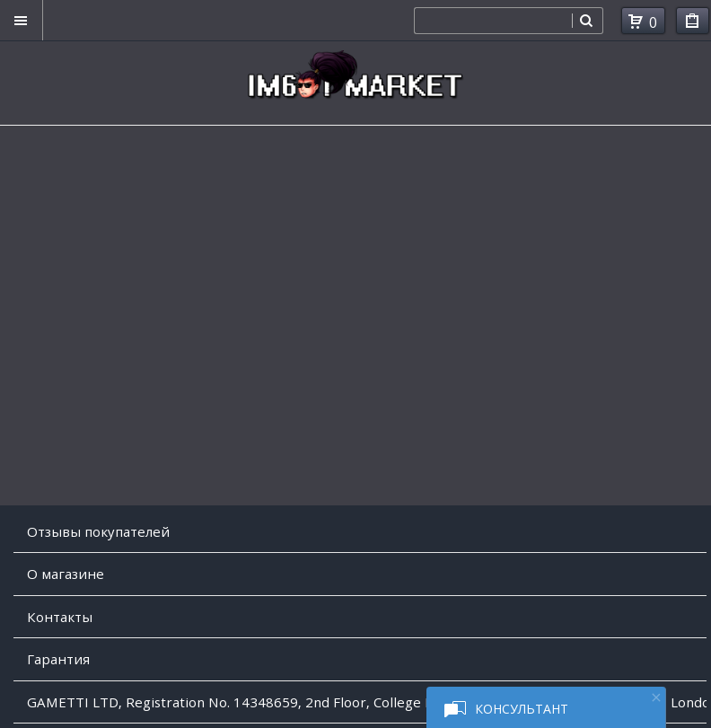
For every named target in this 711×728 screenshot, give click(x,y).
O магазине (66, 574)
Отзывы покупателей (98, 531)
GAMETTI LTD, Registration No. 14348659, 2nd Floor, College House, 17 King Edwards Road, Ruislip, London (367, 702)
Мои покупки (693, 24)
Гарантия (58, 659)
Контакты (60, 617)
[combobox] (493, 21)
